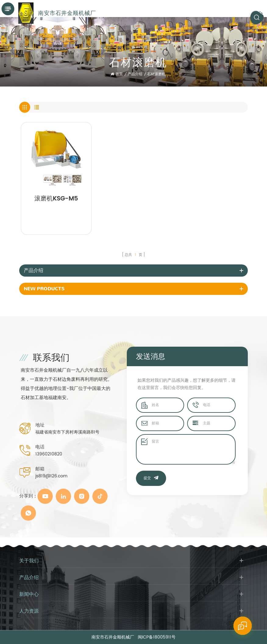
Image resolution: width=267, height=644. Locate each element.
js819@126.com (51, 476)
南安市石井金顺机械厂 (67, 13)
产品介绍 (135, 74)
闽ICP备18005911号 (157, 637)
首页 (117, 74)
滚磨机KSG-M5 (56, 200)
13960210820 (49, 454)
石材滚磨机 (156, 74)
